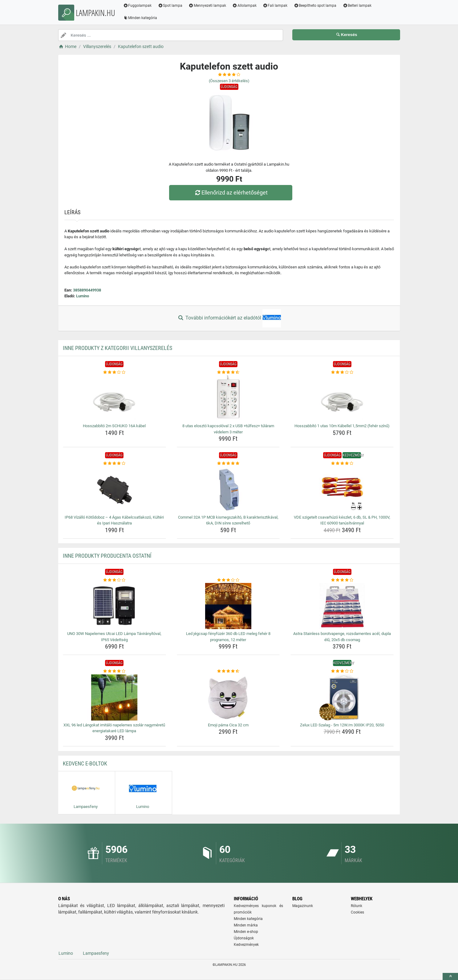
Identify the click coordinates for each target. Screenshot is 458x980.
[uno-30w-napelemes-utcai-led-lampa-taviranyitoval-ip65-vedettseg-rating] (114, 580)
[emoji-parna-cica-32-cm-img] (228, 697)
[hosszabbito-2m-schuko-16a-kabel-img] (114, 398)
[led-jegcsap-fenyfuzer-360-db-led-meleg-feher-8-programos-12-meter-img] (228, 606)
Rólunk (357, 906)
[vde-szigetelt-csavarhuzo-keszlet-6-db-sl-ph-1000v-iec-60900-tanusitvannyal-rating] (342, 464)
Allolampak (244, 6)
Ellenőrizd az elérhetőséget (230, 193)
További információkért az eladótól (229, 318)
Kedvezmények (246, 945)
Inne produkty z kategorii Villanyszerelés (118, 348)
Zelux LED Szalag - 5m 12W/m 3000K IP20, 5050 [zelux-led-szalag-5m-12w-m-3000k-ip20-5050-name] (342, 725)
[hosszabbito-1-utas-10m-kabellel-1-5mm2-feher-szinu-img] (342, 398)
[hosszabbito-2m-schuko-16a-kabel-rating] (114, 372)
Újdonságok (244, 938)
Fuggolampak (138, 6)
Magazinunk (303, 906)
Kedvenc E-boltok (85, 763)
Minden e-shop (246, 932)
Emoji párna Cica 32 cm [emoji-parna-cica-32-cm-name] (228, 725)
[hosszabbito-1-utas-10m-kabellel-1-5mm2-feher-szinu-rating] (342, 372)
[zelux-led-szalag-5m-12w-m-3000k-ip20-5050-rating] (342, 671)
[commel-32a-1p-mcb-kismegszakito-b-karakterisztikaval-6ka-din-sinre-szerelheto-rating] (228, 464)
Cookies (357, 912)
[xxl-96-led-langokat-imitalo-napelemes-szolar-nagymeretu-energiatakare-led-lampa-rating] (114, 671)
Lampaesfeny (96, 953)
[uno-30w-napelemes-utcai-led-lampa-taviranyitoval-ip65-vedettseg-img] (114, 606)
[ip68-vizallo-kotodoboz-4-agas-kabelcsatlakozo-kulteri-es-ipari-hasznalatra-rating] (114, 464)
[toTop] (450, 976)
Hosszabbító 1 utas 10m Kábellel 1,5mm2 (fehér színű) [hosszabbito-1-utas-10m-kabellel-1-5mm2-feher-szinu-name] (342, 426)
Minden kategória (140, 18)
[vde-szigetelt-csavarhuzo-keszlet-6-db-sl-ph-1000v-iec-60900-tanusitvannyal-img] (342, 490)
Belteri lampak (357, 6)
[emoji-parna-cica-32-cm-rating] (228, 671)
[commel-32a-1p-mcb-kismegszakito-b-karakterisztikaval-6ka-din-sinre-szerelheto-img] (228, 490)
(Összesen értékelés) (229, 81)
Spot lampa (170, 6)
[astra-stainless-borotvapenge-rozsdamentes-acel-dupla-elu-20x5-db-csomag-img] (342, 606)
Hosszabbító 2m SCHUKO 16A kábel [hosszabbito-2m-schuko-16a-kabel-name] (114, 426)
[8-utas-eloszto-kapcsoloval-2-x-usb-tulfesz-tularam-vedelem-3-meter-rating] (228, 372)
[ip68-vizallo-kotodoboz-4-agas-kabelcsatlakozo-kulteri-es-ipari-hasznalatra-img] (114, 490)
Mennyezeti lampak (207, 6)
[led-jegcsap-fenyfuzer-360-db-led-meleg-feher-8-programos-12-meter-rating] (228, 580)
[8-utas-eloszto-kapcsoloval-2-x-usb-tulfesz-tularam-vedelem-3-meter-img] (228, 398)
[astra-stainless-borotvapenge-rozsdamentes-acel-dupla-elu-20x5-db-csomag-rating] (342, 580)
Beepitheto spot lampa (315, 6)
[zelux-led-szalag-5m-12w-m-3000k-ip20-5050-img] (342, 697)
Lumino (83, 296)
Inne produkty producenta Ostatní (107, 556)
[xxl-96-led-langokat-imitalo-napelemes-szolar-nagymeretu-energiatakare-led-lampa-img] (114, 697)
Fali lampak (275, 6)
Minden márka (246, 925)
